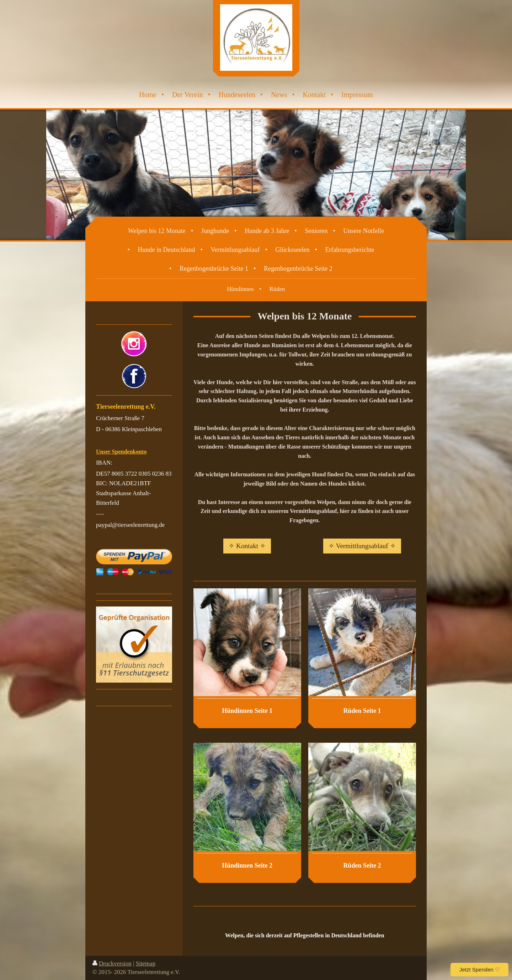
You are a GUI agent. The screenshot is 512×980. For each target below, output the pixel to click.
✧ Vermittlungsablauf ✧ (362, 546)
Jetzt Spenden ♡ (479, 970)
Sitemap (146, 963)
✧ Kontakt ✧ (247, 546)
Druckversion (112, 963)
